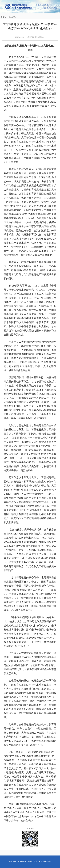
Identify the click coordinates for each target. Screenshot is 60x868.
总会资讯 (12, 17)
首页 (3, 17)
